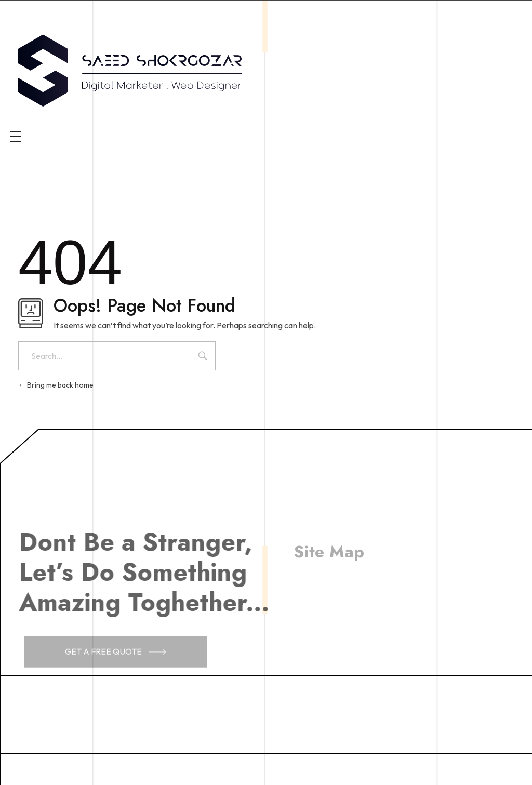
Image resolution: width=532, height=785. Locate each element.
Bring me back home (56, 385)
